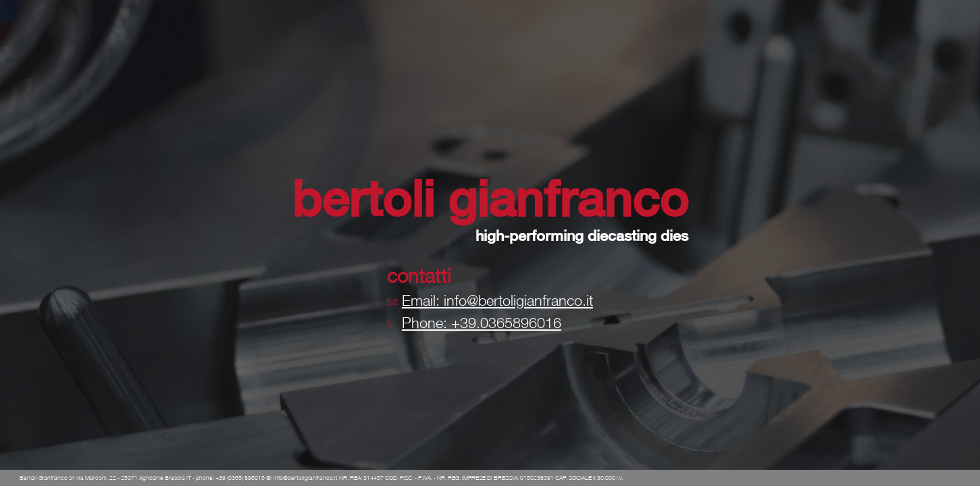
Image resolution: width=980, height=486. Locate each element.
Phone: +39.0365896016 (482, 323)
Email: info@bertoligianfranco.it (497, 300)
